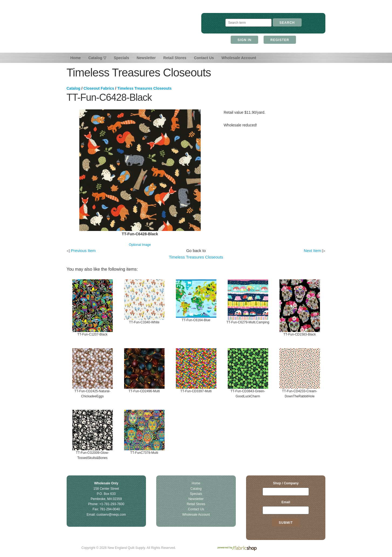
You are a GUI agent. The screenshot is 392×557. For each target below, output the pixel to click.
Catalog (74, 88)
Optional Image (140, 245)
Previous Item (83, 251)
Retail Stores (175, 58)
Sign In (244, 40)
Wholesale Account (239, 58)
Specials (122, 58)
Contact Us (204, 58)
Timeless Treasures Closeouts (144, 88)
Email (286, 502)
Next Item (312, 251)
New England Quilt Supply (129, 29)
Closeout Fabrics (99, 88)
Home (76, 58)
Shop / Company (286, 483)
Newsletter (146, 58)
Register (280, 40)
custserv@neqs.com (111, 515)
